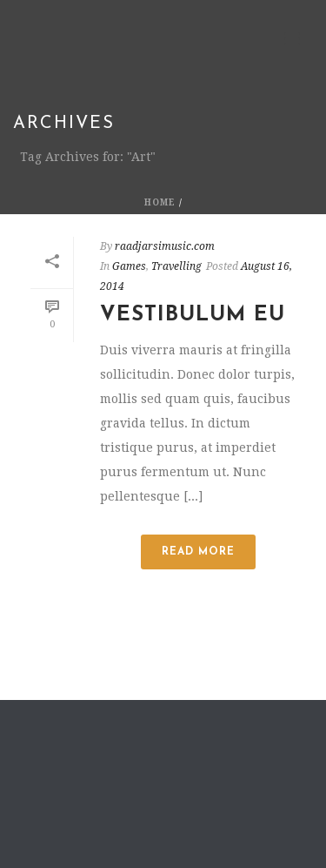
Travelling (176, 266)
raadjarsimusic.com (165, 246)
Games (129, 266)
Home (160, 202)
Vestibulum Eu (193, 315)
